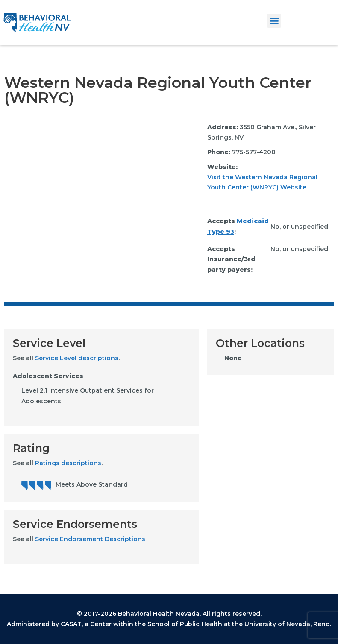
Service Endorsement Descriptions (90, 539)
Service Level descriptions (77, 358)
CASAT (71, 624)
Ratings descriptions (68, 463)
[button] (274, 21)
